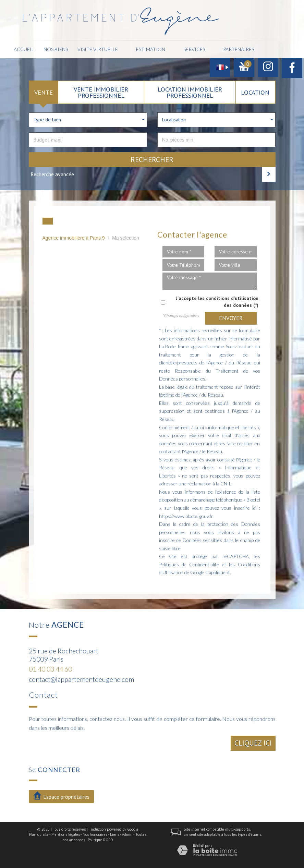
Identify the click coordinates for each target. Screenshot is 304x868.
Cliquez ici (253, 743)
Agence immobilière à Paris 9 (74, 238)
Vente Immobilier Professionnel (101, 92)
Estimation (151, 49)
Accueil (24, 49)
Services (194, 49)
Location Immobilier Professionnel (190, 92)
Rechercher (152, 160)
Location (255, 92)
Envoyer (231, 318)
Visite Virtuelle (98, 49)
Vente (44, 92)
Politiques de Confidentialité (189, 564)
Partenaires (239, 49)
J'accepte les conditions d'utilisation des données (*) (217, 302)
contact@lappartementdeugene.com (81, 679)
